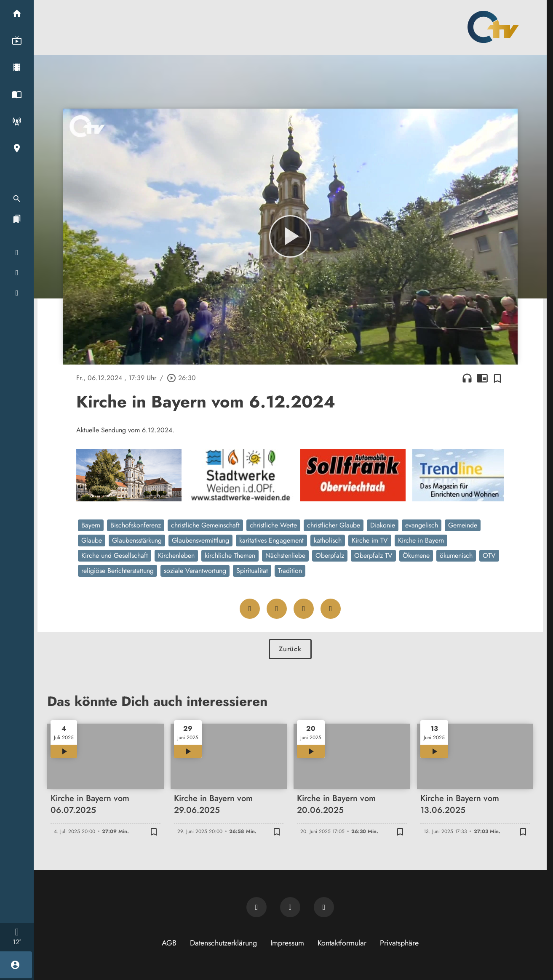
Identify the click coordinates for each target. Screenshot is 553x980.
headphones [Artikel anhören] (467, 378)
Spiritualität (252, 571)
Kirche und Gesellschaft (115, 555)
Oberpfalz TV (373, 555)
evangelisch (422, 525)
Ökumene (416, 555)
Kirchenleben (176, 555)
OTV (489, 555)
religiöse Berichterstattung (118, 571)
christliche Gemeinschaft (205, 525)
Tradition (290, 571)
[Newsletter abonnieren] (256, 907)
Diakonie (383, 525)
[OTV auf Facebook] (290, 907)
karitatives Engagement (271, 540)
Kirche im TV (370, 540)
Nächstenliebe (285, 555)
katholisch (328, 540)
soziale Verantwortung (195, 571)
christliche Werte (273, 525)
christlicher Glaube (334, 525)
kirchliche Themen (230, 555)
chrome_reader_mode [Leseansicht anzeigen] (482, 378)
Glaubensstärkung (137, 540)
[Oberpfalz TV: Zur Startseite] (493, 27)
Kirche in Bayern (421, 540)
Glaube (92, 540)
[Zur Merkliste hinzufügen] (497, 378)
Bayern (91, 525)
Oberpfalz (330, 555)
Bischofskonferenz (136, 525)
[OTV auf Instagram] (324, 907)
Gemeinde (463, 525)
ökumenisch (456, 555)
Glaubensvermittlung (200, 540)
